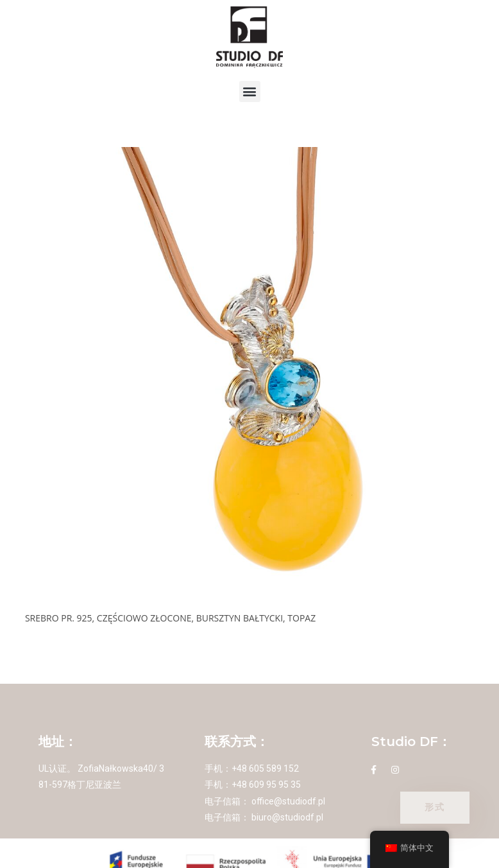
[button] (250, 91)
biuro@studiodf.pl (287, 817)
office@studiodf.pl (288, 801)
